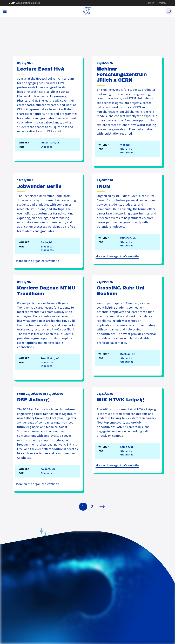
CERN (24, 3)
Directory (161, 3)
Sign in (150, 3)
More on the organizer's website (37, 261)
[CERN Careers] (87, 11)
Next (103, 507)
